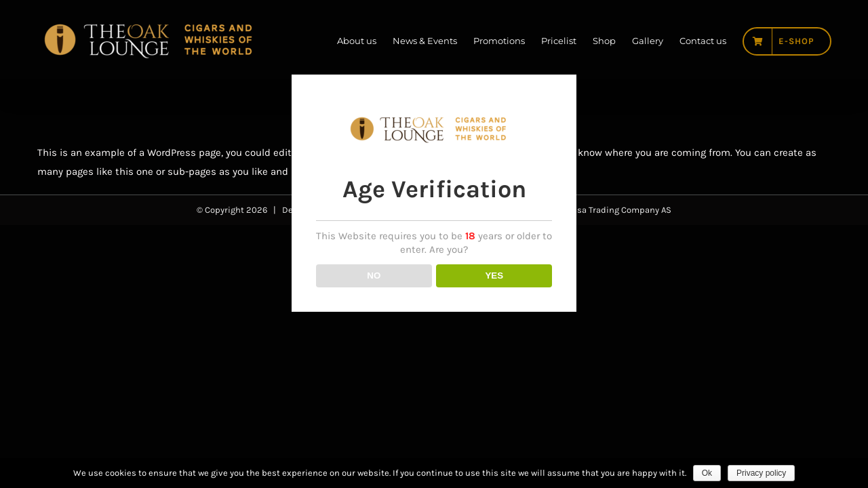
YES (494, 300)
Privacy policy (761, 473)
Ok (707, 473)
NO (374, 300)
